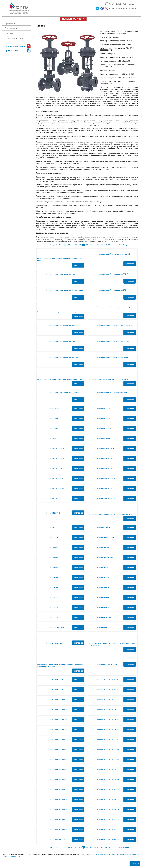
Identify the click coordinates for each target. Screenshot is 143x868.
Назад (52, 245)
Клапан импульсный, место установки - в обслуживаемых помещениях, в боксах (60, 665)
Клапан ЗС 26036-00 (105, 528)
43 (83, 245)
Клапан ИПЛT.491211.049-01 (56, 809)
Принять (135, 864)
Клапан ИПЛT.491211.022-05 (108, 760)
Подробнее (78, 265)
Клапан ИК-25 (102, 627)
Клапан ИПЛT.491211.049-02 (108, 809)
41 (76, 245)
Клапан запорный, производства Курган (113, 341)
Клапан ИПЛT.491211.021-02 (108, 720)
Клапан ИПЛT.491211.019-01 (108, 690)
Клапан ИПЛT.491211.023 (106, 770)
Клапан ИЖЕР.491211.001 (55, 627)
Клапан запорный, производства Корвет (61, 341)
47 (98, 245)
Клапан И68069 (52, 607)
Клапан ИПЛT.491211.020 (55, 700)
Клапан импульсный (54, 643)
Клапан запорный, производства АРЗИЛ (113, 274)
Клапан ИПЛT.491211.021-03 (56, 730)
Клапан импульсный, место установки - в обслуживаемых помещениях (112, 644)
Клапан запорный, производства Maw (60, 274)
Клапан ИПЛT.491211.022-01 (108, 740)
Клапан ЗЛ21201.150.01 (106, 488)
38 (65, 245)
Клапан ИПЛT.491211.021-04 (108, 730)
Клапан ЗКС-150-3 (104, 428)
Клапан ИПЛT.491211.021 (106, 710)
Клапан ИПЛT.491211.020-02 (108, 700)
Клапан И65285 (52, 587)
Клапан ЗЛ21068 (103, 438)
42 (80, 245)
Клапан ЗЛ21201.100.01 (54, 478)
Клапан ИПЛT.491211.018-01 (108, 680)
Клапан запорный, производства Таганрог (62, 392)
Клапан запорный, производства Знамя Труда (115, 307)
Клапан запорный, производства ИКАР (61, 325)
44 (87, 245)
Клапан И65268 (52, 577)
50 (109, 245)
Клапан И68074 (103, 607)
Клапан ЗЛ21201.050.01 (55, 448)
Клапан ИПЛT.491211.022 (55, 740)
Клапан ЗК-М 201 (52, 409)
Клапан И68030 (103, 587)
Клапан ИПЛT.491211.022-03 (108, 750)
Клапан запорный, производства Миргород (63, 357)
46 (95, 245)
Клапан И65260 (103, 567)
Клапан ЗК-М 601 (52, 428)
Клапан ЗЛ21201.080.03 (106, 468)
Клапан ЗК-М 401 (52, 419)
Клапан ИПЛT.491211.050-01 (108, 819)
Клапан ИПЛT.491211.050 (55, 819)
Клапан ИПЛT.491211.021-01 (56, 720)
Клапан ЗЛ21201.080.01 (106, 458)
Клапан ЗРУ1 (50, 528)
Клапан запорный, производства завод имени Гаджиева (59, 312)
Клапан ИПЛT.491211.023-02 (108, 779)
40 (72, 245)
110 (120, 245)
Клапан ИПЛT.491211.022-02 (56, 750)
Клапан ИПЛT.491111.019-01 (107, 664)
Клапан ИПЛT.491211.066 (106, 829)
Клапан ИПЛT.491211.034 (55, 789)
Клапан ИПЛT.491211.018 (55, 680)
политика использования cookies (103, 854)
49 (106, 245)
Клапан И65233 (52, 547)
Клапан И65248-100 (105, 557)
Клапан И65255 (52, 567)
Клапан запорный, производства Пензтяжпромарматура (60, 379)
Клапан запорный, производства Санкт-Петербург (108, 379)
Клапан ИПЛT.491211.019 (55, 690)
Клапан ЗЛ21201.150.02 (55, 498)
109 (116, 245)
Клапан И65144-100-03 (106, 537)
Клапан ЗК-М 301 (104, 409)
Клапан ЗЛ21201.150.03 (106, 498)
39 (69, 245)
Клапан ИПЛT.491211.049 (107, 799)
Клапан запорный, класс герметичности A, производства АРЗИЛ (60, 259)
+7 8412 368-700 (118, 4)
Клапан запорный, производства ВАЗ (111, 290)
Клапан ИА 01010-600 (106, 617)
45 (91, 245)
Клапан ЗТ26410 (52, 537)
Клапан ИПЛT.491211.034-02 (57, 799)
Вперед (126, 245)
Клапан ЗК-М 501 (104, 419)
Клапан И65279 (103, 577)
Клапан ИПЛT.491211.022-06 (56, 770)
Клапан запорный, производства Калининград (115, 325)
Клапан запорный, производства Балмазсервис (64, 290)
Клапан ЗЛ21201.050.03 (55, 458)
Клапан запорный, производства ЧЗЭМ (112, 392)
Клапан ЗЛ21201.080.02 (55, 468)
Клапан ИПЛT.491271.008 (55, 839)
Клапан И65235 (103, 547)
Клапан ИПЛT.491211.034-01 (108, 789)
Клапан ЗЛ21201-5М (53, 513)
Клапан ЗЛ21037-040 (54, 438)
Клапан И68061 (52, 597)
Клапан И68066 (103, 597)
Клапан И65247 (52, 557)
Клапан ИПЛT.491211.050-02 (57, 829)
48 (102, 245)
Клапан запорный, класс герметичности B (113, 254)
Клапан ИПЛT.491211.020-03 (57, 710)
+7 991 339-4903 (118, 8)
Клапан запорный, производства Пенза (112, 357)
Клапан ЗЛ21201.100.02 (106, 478)
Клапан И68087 (52, 617)
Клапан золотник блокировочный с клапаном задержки (111, 514)
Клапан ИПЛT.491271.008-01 (108, 839)
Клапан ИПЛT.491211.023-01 (56, 779)
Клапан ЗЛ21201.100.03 (55, 488)
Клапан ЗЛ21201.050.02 (106, 448)
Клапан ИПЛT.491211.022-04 (57, 760)
